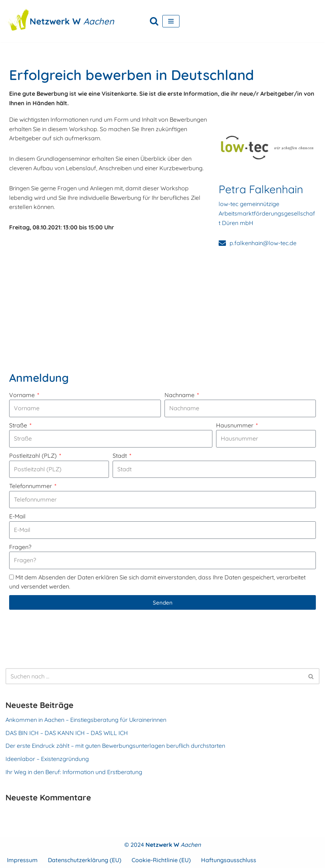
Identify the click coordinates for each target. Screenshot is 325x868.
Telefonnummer (31, 486)
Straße (19, 425)
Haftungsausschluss (229, 860)
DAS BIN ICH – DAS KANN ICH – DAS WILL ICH (67, 733)
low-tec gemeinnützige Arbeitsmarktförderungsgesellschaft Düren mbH (267, 213)
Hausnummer (235, 425)
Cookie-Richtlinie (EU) (161, 860)
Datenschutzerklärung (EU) (85, 860)
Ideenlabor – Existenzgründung (47, 759)
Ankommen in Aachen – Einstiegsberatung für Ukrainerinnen (86, 720)
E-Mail (17, 516)
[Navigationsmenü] (171, 21)
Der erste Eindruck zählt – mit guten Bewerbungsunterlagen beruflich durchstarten (115, 746)
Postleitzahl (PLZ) (34, 456)
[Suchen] (154, 21)
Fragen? (20, 547)
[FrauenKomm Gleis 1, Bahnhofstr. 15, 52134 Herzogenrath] (162, 310)
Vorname (23, 395)
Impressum (22, 860)
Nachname (180, 395)
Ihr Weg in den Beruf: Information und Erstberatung (74, 772)
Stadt (120, 456)
